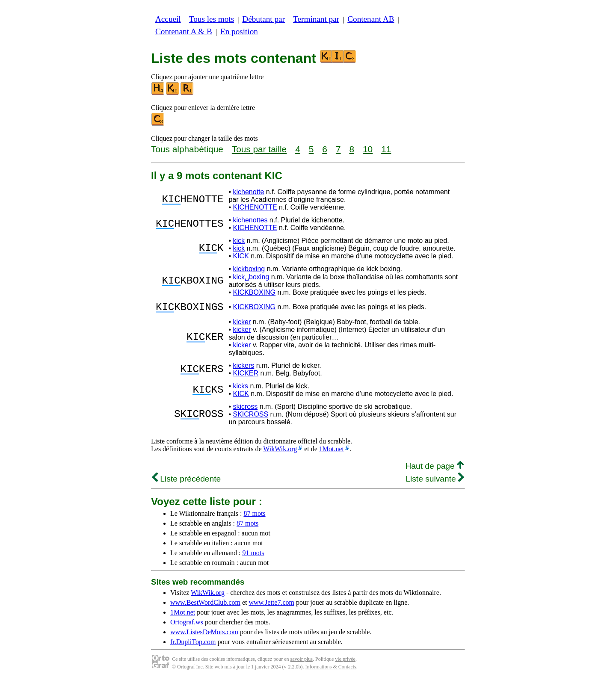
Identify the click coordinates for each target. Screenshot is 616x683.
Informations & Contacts (330, 669)
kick (239, 241)
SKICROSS (250, 417)
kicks (240, 389)
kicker (242, 324)
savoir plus (302, 662)
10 (368, 149)
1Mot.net (332, 451)
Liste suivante (435, 481)
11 (386, 149)
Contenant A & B (184, 31)
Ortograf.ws (187, 625)
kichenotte (248, 192)
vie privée (345, 662)
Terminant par (316, 19)
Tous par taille (259, 149)
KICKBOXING (254, 292)
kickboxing (249, 269)
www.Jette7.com (271, 605)
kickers (243, 368)
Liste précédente (187, 481)
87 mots (254, 516)
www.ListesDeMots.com (204, 634)
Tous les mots (212, 19)
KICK (241, 256)
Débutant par (264, 19)
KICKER (246, 376)
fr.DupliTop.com (193, 644)
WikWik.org (280, 451)
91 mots (253, 555)
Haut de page (434, 469)
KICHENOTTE (255, 207)
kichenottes (250, 220)
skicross (245, 409)
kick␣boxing (251, 277)
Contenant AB (371, 19)
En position (239, 31)
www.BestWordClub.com (205, 605)
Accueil (168, 19)
